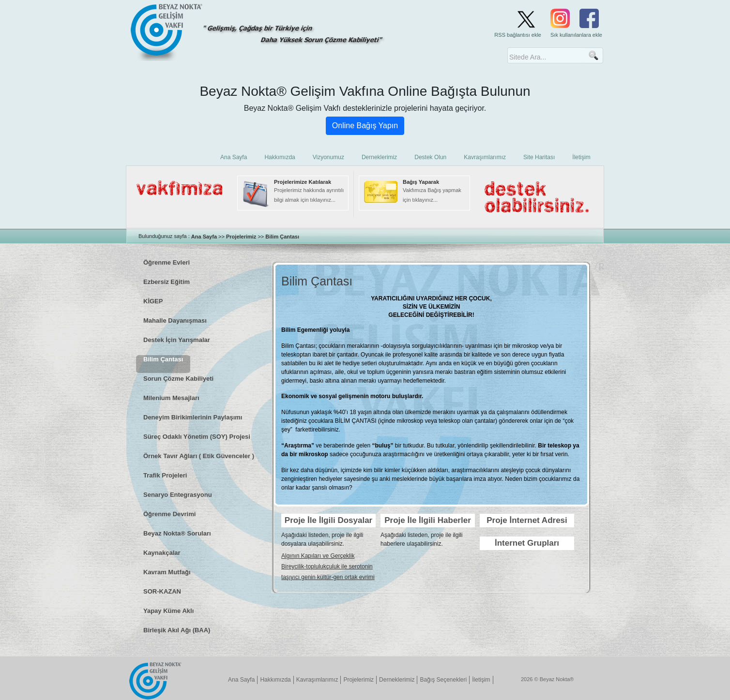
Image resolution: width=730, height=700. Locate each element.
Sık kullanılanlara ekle (576, 35)
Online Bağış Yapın (365, 126)
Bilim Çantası (282, 237)
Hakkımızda (275, 680)
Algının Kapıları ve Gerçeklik (318, 556)
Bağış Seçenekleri (443, 680)
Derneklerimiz (397, 680)
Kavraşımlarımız (317, 680)
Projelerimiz (241, 237)
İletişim (481, 680)
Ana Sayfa (204, 237)
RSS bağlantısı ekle (518, 35)
